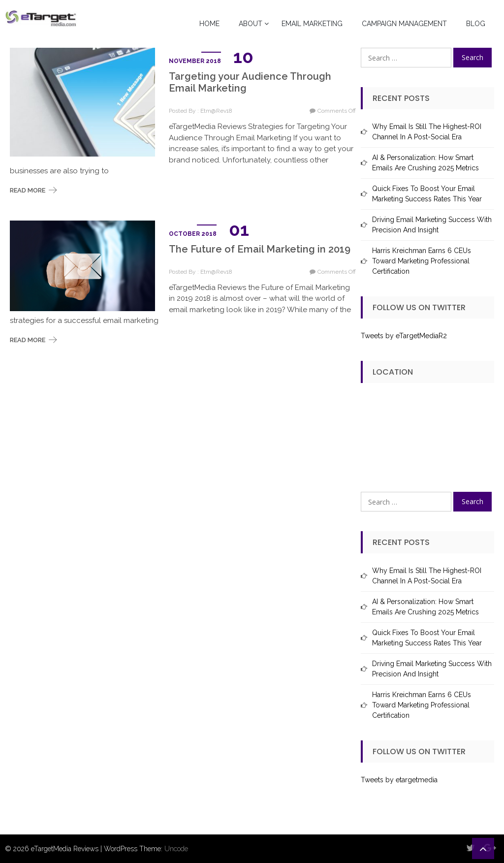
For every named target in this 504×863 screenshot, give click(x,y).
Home (209, 24)
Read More (28, 190)
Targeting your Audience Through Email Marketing (250, 82)
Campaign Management (404, 24)
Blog (476, 24)
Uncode (176, 849)
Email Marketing (312, 24)
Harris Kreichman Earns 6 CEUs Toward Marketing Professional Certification (422, 261)
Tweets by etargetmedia (399, 780)
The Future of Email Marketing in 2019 (260, 249)
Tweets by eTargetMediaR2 (404, 336)
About (251, 24)
